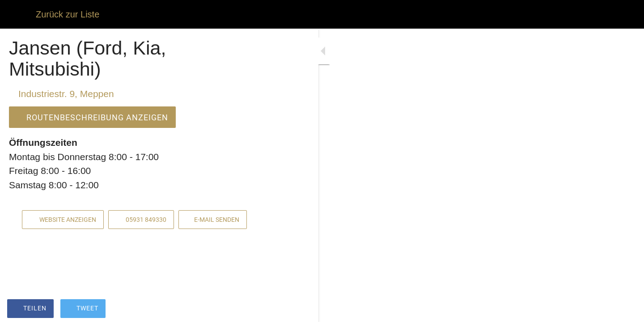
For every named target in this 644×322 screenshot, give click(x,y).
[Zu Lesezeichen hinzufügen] (229, 309)
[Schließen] (18, 14)
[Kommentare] (250, 309)
